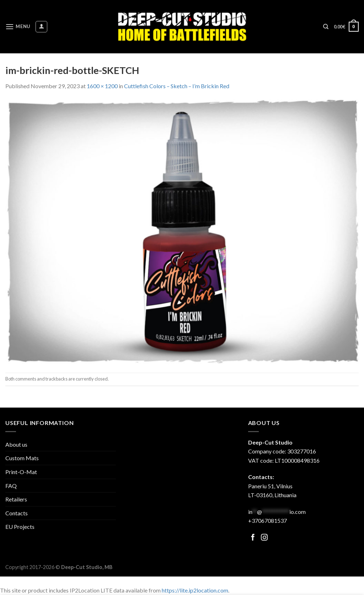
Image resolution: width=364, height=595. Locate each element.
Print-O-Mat (21, 472)
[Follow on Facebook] (253, 538)
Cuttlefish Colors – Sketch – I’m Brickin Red (177, 86)
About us (16, 444)
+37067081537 (267, 520)
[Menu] (18, 26)
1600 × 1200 (102, 86)
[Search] (326, 27)
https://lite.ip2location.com (195, 590)
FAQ (11, 486)
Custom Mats (22, 458)
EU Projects (20, 527)
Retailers (16, 499)
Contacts (17, 513)
